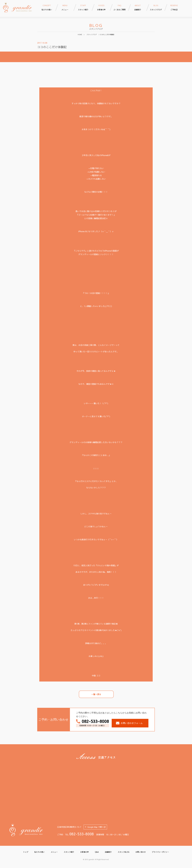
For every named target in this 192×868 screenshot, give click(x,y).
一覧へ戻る (96, 694)
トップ (26, 852)
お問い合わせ (141, 852)
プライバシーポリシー (160, 852)
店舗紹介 (108, 852)
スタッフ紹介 (69, 852)
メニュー (54, 852)
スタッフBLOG (124, 852)
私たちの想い (40, 852)
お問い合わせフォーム (129, 723)
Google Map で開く (97, 827)
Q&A (97, 852)
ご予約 (174, 7)
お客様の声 (84, 852)
